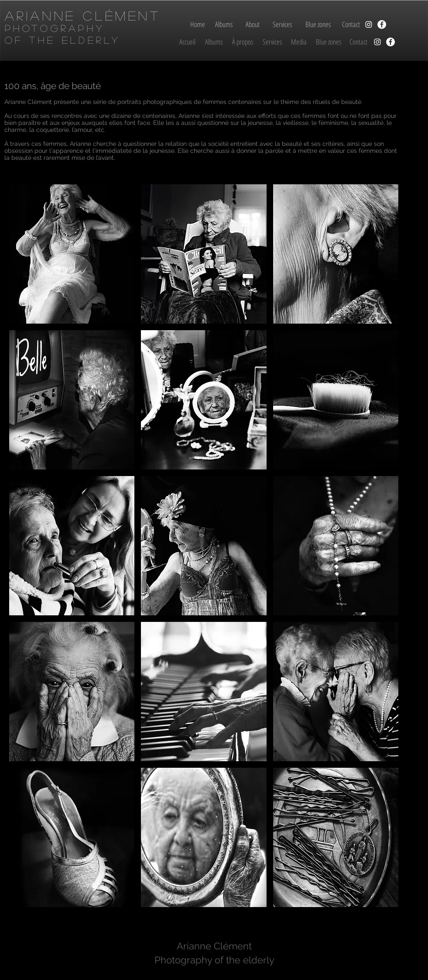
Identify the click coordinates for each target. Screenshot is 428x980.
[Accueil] (188, 42)
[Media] (299, 42)
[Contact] (351, 24)
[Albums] (224, 24)
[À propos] (243, 42)
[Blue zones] (318, 24)
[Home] (198, 24)
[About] (253, 24)
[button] (72, 254)
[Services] (282, 24)
